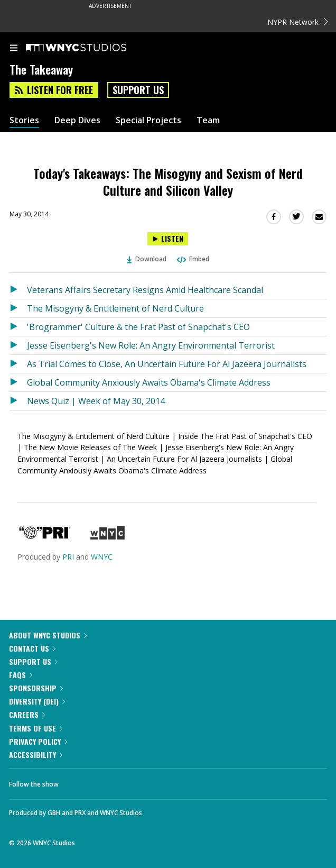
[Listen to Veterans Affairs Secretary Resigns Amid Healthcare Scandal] (18, 290)
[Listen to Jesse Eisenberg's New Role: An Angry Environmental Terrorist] (18, 345)
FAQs (21, 675)
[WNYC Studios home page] (89, 48)
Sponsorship (36, 688)
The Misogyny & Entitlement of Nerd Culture (115, 308)
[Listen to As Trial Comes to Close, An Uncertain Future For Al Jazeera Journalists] (18, 364)
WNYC (102, 557)
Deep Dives (77, 120)
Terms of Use (36, 728)
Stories (24, 120)
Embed (192, 259)
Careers (27, 714)
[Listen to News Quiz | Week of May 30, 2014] (18, 401)
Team (208, 120)
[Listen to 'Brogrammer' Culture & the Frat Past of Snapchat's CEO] (18, 327)
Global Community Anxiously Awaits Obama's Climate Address (149, 382)
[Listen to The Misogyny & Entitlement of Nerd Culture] (18, 308)
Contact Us (32, 648)
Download (147, 259)
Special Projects (148, 120)
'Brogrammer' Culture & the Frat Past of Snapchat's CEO (138, 327)
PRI (68, 557)
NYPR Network (298, 22)
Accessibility (36, 755)
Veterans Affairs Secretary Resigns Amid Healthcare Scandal (145, 290)
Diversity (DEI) (37, 701)
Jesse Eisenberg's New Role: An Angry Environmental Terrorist (151, 345)
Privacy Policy (38, 741)
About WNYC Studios (48, 635)
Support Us (138, 90)
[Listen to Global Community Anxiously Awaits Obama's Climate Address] (18, 382)
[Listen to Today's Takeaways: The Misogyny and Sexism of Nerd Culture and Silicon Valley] (168, 239)
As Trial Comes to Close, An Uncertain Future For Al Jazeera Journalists (167, 364)
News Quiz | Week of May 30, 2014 (96, 401)
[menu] (14, 49)
